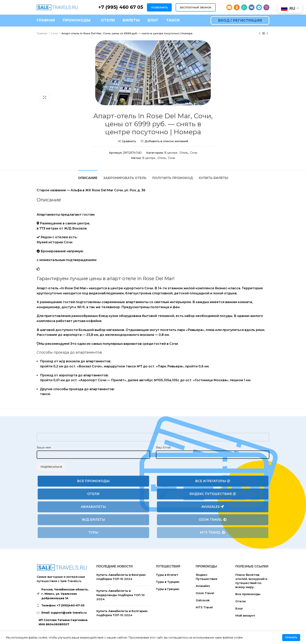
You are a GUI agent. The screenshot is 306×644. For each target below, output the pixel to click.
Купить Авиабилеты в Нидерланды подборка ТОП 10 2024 (121, 595)
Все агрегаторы (213, 481)
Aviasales (213, 507)
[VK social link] (252, 7)
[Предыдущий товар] (260, 34)
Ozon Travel (213, 520)
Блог (239, 608)
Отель (184, 153)
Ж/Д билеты (93, 520)
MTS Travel (213, 533)
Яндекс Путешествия (213, 494)
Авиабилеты (93, 507)
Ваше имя (44, 447)
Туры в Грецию (168, 589)
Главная (42, 33)
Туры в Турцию (168, 582)
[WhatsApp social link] (244, 7)
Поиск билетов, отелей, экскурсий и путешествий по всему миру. (251, 581)
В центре (171, 153)
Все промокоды (93, 481)
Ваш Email (163, 447)
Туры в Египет (167, 575)
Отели (93, 494)
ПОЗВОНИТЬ (159, 7)
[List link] (64, 605)
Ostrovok (203, 600)
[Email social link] (229, 7)
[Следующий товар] (267, 34)
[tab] (88, 176)
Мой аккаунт (245, 615)
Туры (93, 532)
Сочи (55, 33)
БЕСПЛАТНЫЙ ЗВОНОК (196, 7)
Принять (291, 637)
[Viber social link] (266, 7)
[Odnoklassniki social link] (237, 7)
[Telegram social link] (259, 7)
